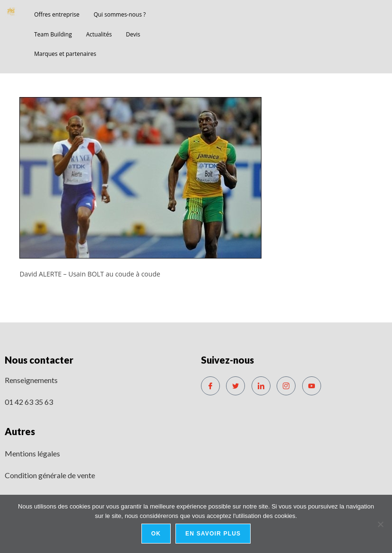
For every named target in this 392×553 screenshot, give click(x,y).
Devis (133, 34)
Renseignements (31, 380)
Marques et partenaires (65, 54)
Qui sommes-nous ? (120, 14)
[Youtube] (312, 386)
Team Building (53, 34)
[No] (380, 524)
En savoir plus (213, 534)
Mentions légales (32, 453)
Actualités (99, 34)
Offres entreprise (57, 14)
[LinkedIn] (261, 386)
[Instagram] (286, 386)
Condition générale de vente (50, 475)
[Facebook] (210, 386)
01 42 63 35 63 (29, 402)
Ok (156, 534)
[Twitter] (235, 386)
